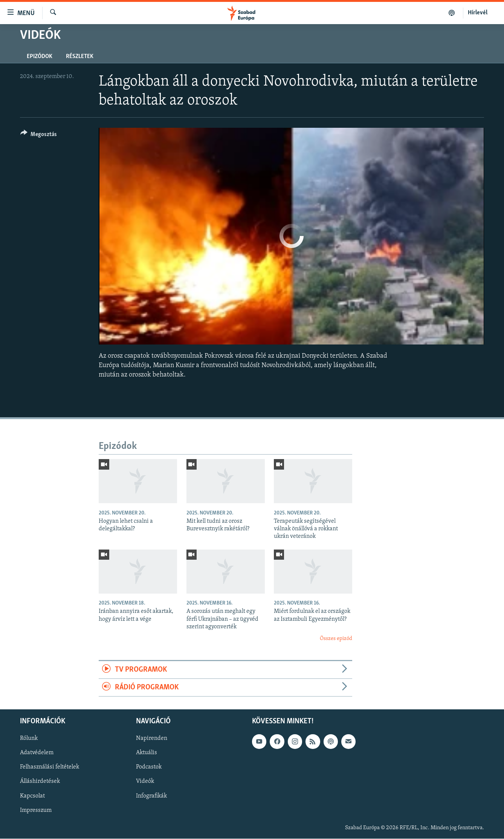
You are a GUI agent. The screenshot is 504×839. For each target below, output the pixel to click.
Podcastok (149, 767)
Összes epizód (336, 639)
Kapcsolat (32, 796)
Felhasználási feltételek (50, 767)
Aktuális (147, 753)
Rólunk (29, 739)
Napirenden (152, 739)
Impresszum (36, 810)
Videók (145, 782)
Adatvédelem (37, 753)
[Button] (39, 135)
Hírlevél (478, 13)
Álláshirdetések (40, 782)
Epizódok (40, 57)
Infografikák (151, 796)
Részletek (80, 57)
